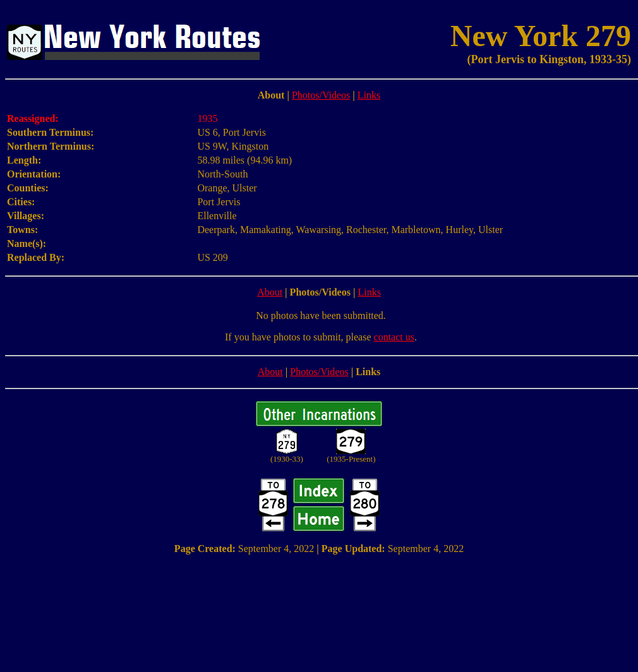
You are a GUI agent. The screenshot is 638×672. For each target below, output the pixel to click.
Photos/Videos (321, 95)
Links (369, 95)
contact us (394, 337)
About (270, 292)
